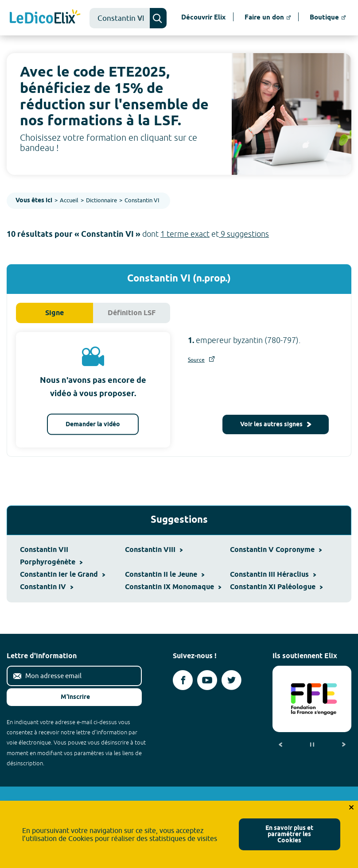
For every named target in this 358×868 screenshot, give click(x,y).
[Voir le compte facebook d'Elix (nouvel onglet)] (183, 680)
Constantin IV (47, 587)
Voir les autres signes (276, 425)
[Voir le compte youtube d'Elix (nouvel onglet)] (207, 680)
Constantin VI (142, 200)
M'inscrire (68, 697)
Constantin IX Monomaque (173, 587)
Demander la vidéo (93, 424)
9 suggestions (244, 234)
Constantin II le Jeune (165, 575)
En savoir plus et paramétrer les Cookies (289, 835)
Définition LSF (132, 313)
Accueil (69, 200)
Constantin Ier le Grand (62, 575)
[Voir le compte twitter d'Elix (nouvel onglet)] (232, 680)
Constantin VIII (154, 550)
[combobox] (120, 18)
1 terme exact (185, 234)
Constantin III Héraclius (273, 575)
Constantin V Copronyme (276, 550)
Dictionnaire (101, 200)
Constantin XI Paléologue (276, 587)
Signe (54, 313)
